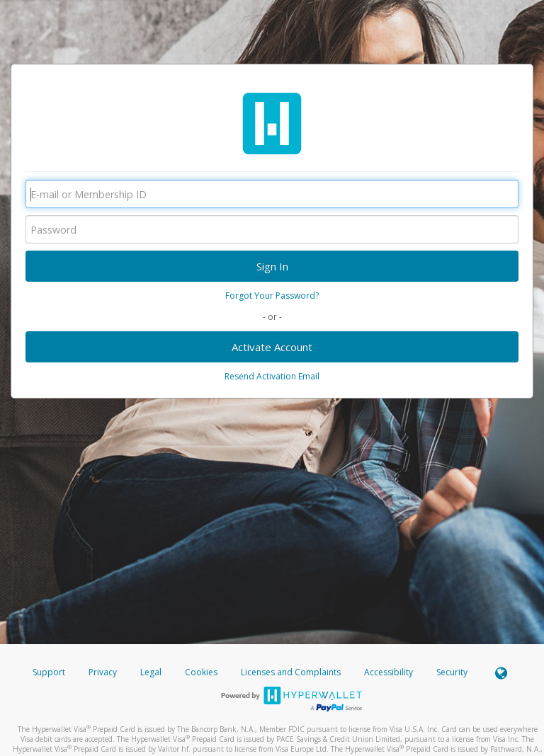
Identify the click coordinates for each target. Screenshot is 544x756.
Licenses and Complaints (292, 672)
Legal (151, 672)
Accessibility (389, 672)
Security (452, 672)
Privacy (103, 672)
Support (49, 672)
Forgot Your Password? (272, 296)
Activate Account (272, 347)
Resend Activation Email (272, 376)
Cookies (201, 672)
